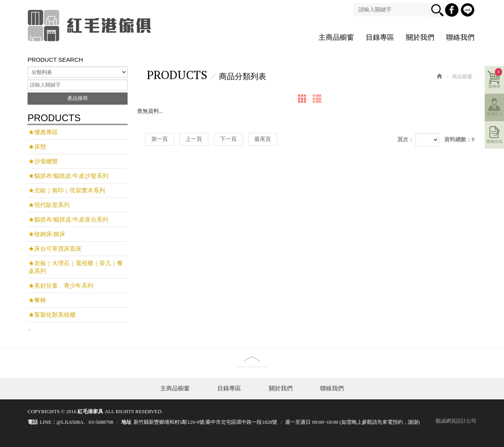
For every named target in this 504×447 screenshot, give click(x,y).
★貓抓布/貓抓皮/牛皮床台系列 (68, 220)
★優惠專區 (43, 132)
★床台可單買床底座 (55, 249)
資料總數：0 (459, 139)
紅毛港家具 (91, 26)
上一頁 (194, 139)
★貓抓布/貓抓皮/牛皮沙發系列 (68, 176)
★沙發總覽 (43, 161)
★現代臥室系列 (49, 205)
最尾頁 (263, 139)
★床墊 (37, 147)
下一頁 (228, 139)
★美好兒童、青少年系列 (61, 286)
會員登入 (495, 114)
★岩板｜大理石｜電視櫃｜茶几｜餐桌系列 (76, 267)
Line (469, 11)
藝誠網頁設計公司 (456, 421)
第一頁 (159, 139)
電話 (33, 422)
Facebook (453, 11)
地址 (126, 422)
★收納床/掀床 (47, 234)
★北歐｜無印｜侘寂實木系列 (67, 190)
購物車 (496, 78)
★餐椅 (37, 300)
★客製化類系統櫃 (52, 315)
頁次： (406, 139)
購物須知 (495, 141)
